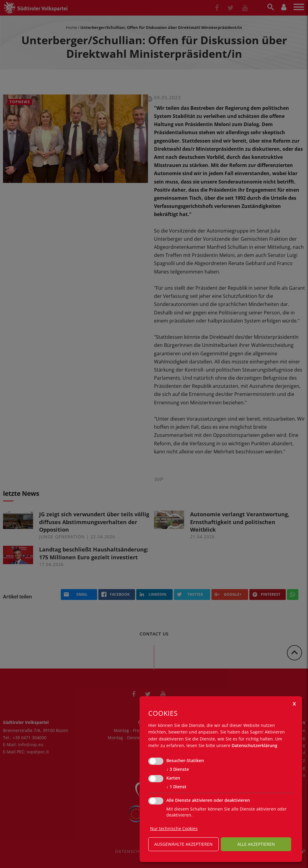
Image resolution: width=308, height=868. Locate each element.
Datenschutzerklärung (254, 745)
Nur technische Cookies (174, 828)
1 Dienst (176, 787)
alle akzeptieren (256, 844)
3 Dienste (178, 769)
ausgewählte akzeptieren (183, 844)
